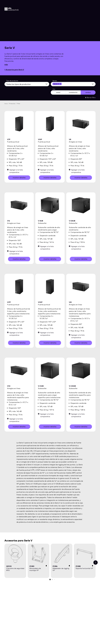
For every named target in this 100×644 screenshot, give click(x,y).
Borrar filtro (90, 97)
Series (55, 81)
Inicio (6, 104)
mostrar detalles (19, 178)
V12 (8, 221)
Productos (12, 104)
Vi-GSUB (72, 386)
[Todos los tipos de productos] (28, 84)
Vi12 (9, 386)
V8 (70, 139)
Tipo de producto (12, 81)
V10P (40, 139)
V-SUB (40, 221)
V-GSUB (72, 221)
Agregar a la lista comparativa (15, 171)
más (6, 65)
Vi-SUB (41, 386)
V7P (9, 139)
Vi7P (9, 302)
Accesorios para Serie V (14, 70)
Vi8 (70, 302)
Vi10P (40, 302)
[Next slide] (96, 563)
